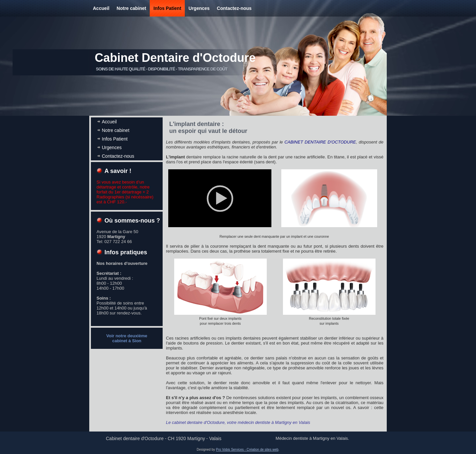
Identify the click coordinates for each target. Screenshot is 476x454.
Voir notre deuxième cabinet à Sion (127, 338)
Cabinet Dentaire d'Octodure (175, 58)
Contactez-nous (234, 8)
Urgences (199, 8)
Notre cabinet (131, 8)
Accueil (101, 8)
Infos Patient (167, 8)
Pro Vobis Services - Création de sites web (247, 450)
